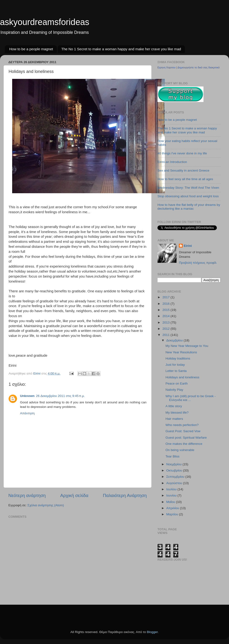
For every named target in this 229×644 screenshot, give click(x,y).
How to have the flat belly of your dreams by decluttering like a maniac (189, 207)
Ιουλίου (172, 489)
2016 (167, 304)
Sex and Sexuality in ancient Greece (183, 170)
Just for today (175, 365)
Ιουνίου (172, 495)
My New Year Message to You (187, 346)
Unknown (27, 396)
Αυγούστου (175, 483)
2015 (167, 310)
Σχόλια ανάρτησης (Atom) (46, 505)
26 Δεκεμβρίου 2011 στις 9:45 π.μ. (60, 396)
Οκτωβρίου (175, 470)
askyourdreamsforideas (45, 22)
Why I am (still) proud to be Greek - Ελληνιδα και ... (191, 398)
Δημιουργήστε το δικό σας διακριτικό (199, 67)
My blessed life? (177, 413)
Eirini (188, 246)
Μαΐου (171, 502)
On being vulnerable (180, 450)
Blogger (152, 632)
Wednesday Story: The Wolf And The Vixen (188, 188)
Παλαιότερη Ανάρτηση (125, 495)
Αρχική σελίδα (74, 495)
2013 (167, 322)
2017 (167, 297)
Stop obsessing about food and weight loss (188, 196)
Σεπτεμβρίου (176, 477)
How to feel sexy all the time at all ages (185, 179)
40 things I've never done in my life (182, 153)
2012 (167, 329)
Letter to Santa (176, 371)
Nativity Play (174, 390)
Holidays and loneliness (182, 377)
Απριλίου (173, 508)
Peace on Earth (177, 383)
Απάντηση (27, 413)
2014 (167, 316)
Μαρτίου (173, 514)
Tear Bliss (173, 456)
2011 (167, 335)
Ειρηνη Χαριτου (167, 67)
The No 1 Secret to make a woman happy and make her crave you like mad (121, 49)
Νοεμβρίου (174, 464)
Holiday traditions (178, 358)
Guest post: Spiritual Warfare (186, 438)
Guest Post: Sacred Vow (183, 431)
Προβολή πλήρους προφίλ (198, 263)
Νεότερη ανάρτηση (27, 495)
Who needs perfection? (182, 425)
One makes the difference (184, 444)
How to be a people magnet (31, 49)
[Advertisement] (36, 614)
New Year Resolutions (181, 352)
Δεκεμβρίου (175, 340)
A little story (174, 406)
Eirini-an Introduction (172, 162)
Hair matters (174, 419)
